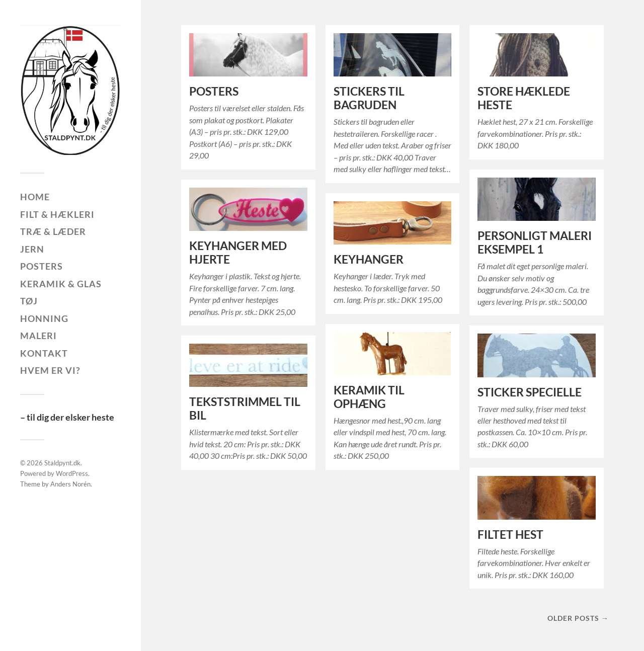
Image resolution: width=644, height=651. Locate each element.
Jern (32, 249)
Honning (44, 318)
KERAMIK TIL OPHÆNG (369, 397)
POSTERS (214, 91)
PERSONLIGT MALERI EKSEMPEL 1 (535, 242)
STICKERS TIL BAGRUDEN (369, 98)
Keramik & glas (61, 284)
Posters (42, 266)
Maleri (38, 336)
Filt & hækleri (57, 214)
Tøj (29, 301)
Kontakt (44, 353)
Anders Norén (70, 484)
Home (35, 197)
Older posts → (578, 618)
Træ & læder (53, 231)
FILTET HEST (510, 535)
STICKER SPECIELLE (530, 392)
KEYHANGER (369, 259)
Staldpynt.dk (62, 463)
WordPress (72, 473)
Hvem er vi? (50, 370)
